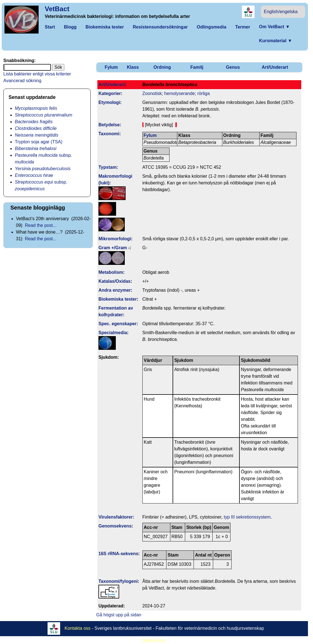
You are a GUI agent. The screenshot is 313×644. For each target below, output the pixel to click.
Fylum (111, 67)
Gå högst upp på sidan (119, 615)
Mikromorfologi (115, 239)
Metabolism (111, 272)
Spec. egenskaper (117, 324)
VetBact (57, 9)
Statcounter (154, 641)
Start (50, 27)
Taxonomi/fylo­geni (118, 581)
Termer (243, 27)
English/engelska (281, 12)
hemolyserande (179, 93)
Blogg (70, 27)
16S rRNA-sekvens (118, 554)
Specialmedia (113, 333)
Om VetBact (274, 27)
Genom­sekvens (115, 526)
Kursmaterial (276, 41)
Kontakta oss (78, 628)
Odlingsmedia (211, 27)
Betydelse (109, 125)
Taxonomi (109, 134)
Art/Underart (275, 67)
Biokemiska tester (105, 27)
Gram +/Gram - (114, 248)
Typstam (108, 167)
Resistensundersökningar (160, 27)
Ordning (162, 67)
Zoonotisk (152, 93)
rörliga (203, 93)
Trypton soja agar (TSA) (39, 142)
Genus (233, 67)
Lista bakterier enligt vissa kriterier (37, 74)
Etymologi (109, 102)
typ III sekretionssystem (247, 517)
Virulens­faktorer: (116, 517)
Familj (197, 67)
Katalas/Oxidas (115, 281)
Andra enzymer (115, 290)
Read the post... (41, 225)
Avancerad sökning (22, 81)
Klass (133, 67)
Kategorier (110, 93)
